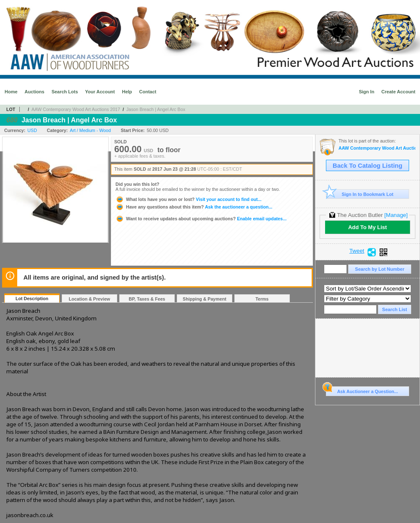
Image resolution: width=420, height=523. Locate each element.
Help (127, 92)
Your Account (100, 92)
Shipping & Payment (205, 299)
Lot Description (32, 298)
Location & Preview (89, 299)
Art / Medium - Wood (90, 130)
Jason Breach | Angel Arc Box (156, 109)
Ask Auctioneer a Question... (362, 390)
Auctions (35, 92)
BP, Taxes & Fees (147, 299)
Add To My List (367, 227)
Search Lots (65, 92)
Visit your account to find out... (188, 199)
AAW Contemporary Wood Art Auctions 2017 (76, 109)
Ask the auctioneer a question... (194, 207)
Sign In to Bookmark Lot (360, 194)
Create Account (398, 92)
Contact (148, 92)
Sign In (366, 92)
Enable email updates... (201, 219)
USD (32, 130)
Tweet (357, 251)
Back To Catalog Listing (367, 166)
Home (11, 92)
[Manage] (396, 215)
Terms (262, 299)
